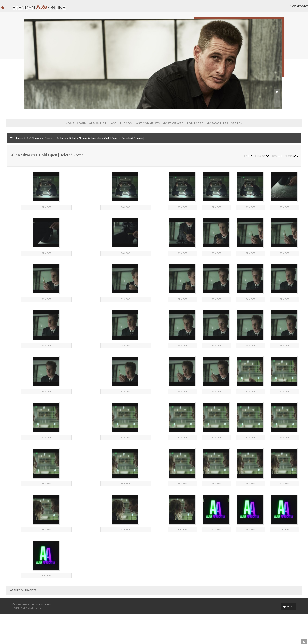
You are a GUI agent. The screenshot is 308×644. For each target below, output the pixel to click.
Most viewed (137, 108)
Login (46, 108)
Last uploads (85, 108)
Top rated (159, 108)
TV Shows (52, 128)
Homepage (258, 8)
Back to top (53, 637)
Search (201, 108)
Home (34, 108)
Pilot (90, 128)
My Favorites (181, 108)
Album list (62, 108)
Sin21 (272, 636)
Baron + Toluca (73, 128)
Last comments (111, 108)
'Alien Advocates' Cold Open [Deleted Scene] (129, 128)
